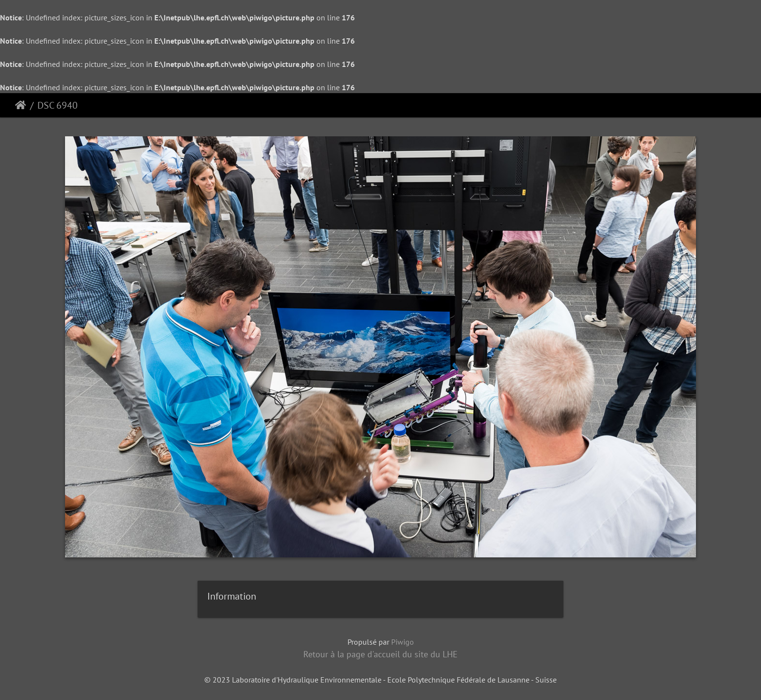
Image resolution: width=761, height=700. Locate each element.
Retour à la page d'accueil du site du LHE (380, 654)
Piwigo (403, 642)
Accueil (21, 105)
